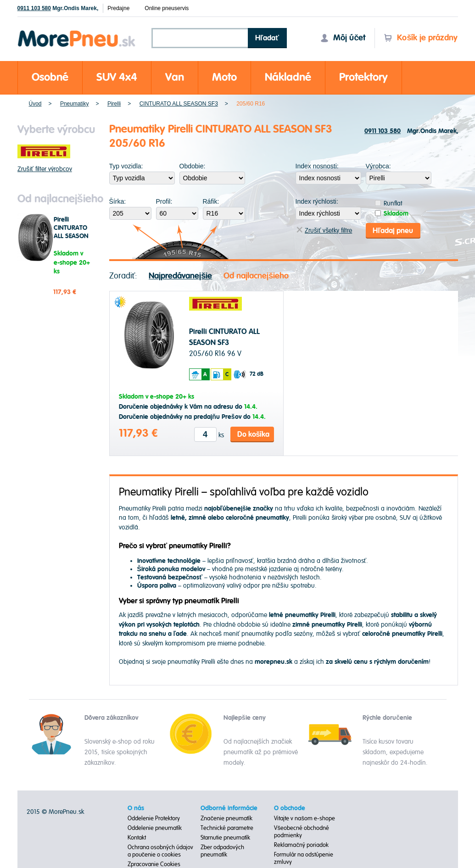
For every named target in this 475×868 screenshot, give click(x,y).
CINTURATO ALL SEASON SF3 (179, 104)
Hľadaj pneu (393, 230)
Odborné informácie (229, 808)
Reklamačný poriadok (301, 845)
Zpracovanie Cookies (154, 864)
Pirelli (114, 104)
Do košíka (254, 434)
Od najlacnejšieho (256, 275)
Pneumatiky (75, 104)
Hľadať (267, 38)
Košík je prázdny (421, 38)
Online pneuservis (167, 8)
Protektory (363, 77)
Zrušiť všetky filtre (324, 231)
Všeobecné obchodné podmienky (302, 832)
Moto (224, 77)
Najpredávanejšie (180, 275)
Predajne (118, 8)
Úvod (35, 104)
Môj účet (343, 38)
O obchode (290, 808)
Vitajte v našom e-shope (305, 818)
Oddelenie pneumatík (155, 828)
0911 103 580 (34, 8)
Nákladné (288, 77)
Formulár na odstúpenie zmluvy (304, 858)
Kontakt (137, 838)
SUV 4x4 (117, 77)
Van (175, 77)
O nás (136, 808)
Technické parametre (227, 828)
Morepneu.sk (77, 32)
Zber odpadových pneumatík (222, 851)
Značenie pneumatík (226, 818)
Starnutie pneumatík (225, 838)
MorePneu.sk (66, 812)
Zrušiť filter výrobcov (45, 169)
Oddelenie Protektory (154, 818)
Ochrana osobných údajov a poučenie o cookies (160, 851)
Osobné (50, 77)
